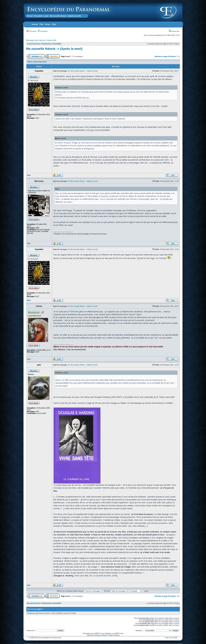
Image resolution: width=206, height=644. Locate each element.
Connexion (32, 31)
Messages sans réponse (36, 40)
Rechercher (174, 31)
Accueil (35, 24)
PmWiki (174, 638)
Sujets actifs (52, 40)
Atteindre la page (161, 56)
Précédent (172, 56)
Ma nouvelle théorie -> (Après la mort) (54, 49)
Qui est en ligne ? (35, 609)
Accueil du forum (34, 44)
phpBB (96, 633)
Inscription (43, 31)
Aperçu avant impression (37, 62)
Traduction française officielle (97, 635)
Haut (29, 175)
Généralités (57, 44)
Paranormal (46, 44)
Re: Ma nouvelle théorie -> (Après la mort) (83, 71)
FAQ (41, 24)
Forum (30, 16)
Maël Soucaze (114, 635)
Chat (54, 24)
